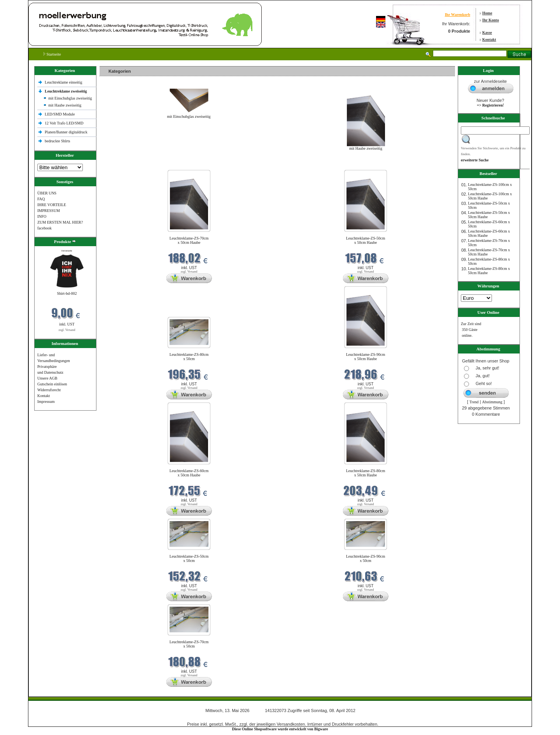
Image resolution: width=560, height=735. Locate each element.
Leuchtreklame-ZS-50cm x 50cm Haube (366, 240)
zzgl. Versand (67, 330)
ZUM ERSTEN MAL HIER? (60, 222)
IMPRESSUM (49, 211)
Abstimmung (492, 402)
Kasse (487, 32)
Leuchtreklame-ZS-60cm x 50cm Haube (189, 473)
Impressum (46, 402)
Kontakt (489, 39)
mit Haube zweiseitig (65, 105)
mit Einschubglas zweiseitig (70, 98)
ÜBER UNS (47, 193)
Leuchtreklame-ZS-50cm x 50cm (189, 558)
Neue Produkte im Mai (119, 165)
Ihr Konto (491, 20)
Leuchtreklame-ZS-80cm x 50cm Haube (366, 473)
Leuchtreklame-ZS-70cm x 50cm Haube (189, 240)
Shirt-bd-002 (67, 293)
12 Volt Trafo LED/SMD (64, 123)
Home (487, 13)
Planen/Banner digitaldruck (66, 132)
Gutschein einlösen (52, 384)
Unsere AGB (47, 378)
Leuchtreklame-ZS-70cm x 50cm (189, 644)
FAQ (41, 199)
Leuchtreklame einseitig (64, 82)
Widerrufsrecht (49, 390)
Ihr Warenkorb (458, 15)
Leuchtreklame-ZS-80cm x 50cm (189, 357)
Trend (474, 402)
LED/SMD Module (60, 114)
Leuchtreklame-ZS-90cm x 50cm (366, 558)
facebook (45, 228)
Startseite (52, 54)
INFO (42, 216)
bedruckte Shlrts (57, 141)
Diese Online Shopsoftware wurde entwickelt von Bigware (280, 729)
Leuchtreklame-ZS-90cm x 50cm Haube (366, 357)
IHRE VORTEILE (52, 205)
